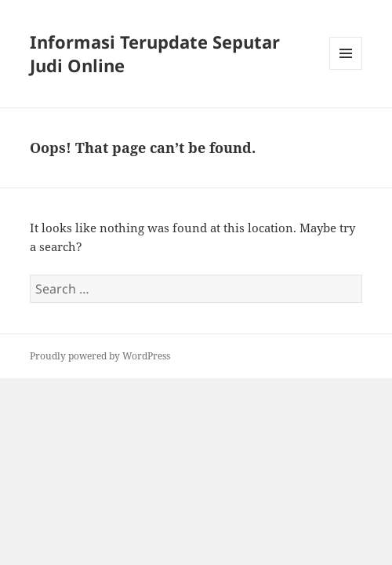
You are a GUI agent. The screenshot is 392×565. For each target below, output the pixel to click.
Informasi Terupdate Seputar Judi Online (155, 53)
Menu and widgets (346, 69)
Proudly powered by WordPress (100, 356)
